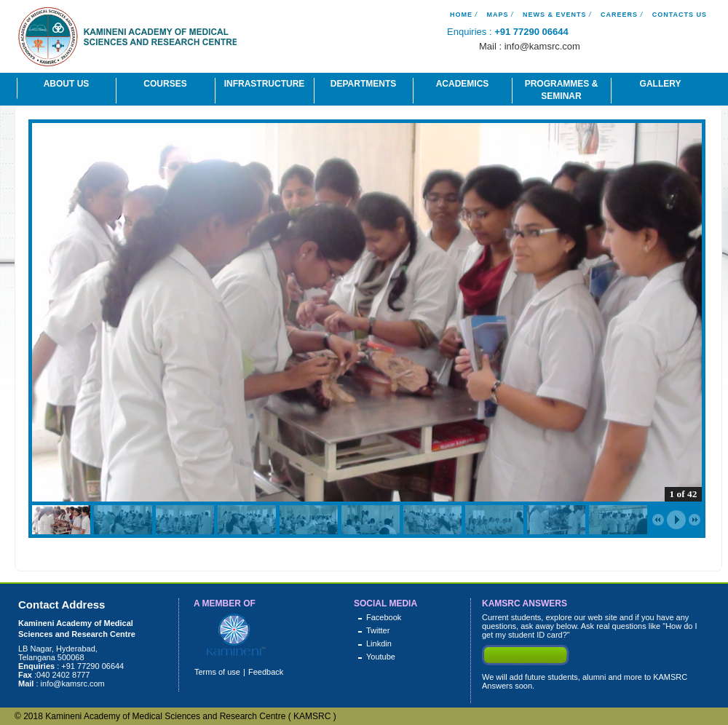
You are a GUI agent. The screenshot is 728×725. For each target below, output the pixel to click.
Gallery (661, 84)
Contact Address (62, 605)
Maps (497, 15)
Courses (165, 84)
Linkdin (379, 643)
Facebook (384, 617)
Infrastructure (265, 84)
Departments (363, 84)
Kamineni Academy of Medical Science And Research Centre (127, 39)
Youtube (381, 657)
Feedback (266, 672)
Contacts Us (680, 15)
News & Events (555, 15)
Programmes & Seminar (562, 90)
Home (461, 15)
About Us (67, 84)
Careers (619, 15)
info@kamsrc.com (542, 46)
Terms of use (217, 672)
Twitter (378, 630)
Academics (463, 84)
